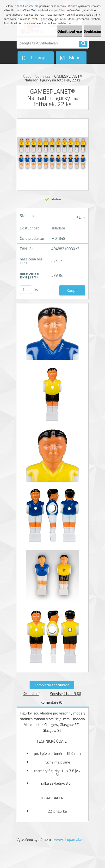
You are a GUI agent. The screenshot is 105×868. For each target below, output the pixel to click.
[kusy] (26, 290)
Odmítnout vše (70, 31)
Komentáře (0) (52, 702)
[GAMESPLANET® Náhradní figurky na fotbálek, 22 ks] (53, 336)
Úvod (27, 76)
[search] (83, 43)
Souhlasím (92, 31)
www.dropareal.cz (69, 839)
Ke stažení (31, 694)
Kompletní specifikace (52, 685)
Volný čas (43, 76)
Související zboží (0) (65, 694)
